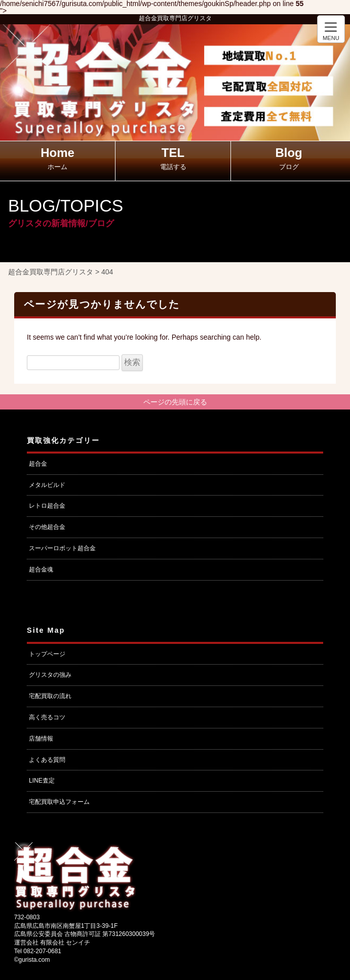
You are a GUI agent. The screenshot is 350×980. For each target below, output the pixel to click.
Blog (288, 158)
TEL (173, 158)
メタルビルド (47, 485)
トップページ (47, 654)
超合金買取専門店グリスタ (175, 18)
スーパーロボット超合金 (62, 548)
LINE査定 (42, 781)
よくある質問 (47, 760)
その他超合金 (47, 527)
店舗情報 (41, 739)
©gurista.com (32, 960)
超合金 (38, 464)
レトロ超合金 (47, 506)
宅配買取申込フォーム (59, 802)
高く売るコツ (47, 717)
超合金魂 (41, 569)
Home (57, 158)
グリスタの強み (50, 675)
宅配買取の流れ (50, 696)
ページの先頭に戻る (175, 402)
